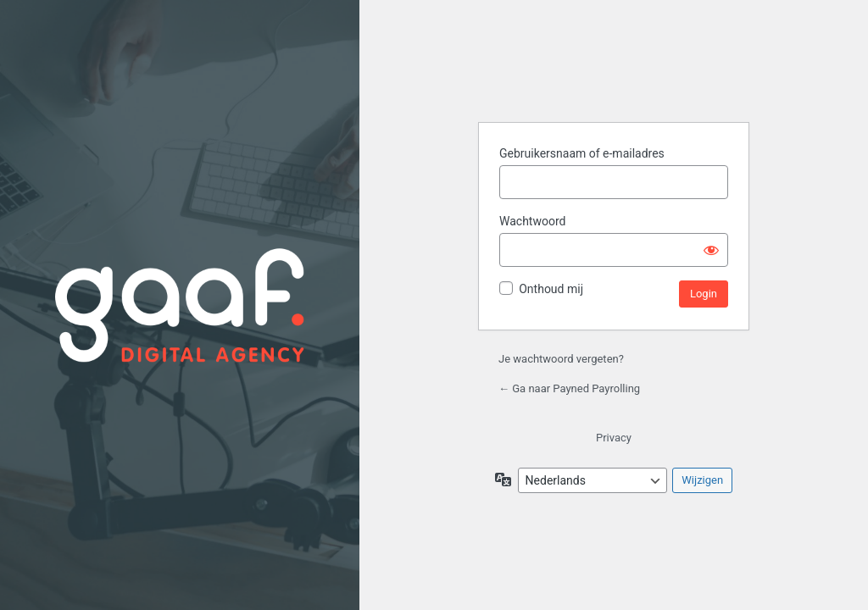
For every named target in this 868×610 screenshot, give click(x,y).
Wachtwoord (532, 221)
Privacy (614, 438)
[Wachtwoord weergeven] (711, 250)
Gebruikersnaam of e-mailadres (582, 153)
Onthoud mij (551, 289)
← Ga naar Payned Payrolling (569, 388)
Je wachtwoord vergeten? (561, 359)
